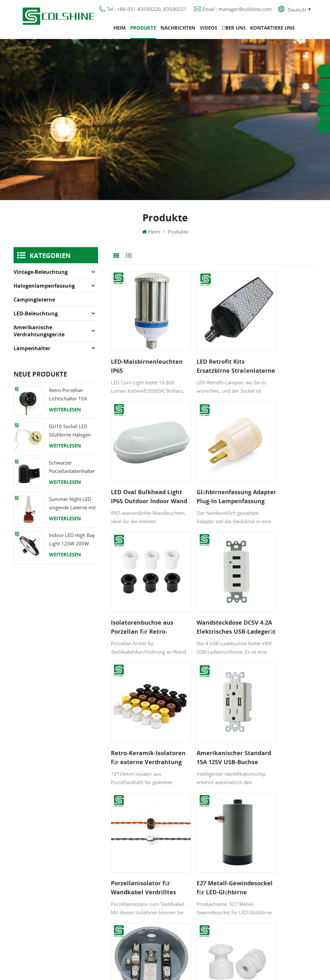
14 (227, 745)
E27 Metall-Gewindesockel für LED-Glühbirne (137, 698)
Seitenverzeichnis (130, 889)
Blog (116, 866)
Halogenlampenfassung (44, 291)
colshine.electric (279, 882)
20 (265, 745)
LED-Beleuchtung (36, 319)
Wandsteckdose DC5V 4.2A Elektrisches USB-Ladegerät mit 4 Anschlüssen (281, 470)
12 (200, 745)
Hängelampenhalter (199, 917)
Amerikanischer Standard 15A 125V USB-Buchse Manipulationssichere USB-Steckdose (212, 584)
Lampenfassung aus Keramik (209, 905)
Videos (209, 31)
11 (188, 745)
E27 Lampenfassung (200, 893)
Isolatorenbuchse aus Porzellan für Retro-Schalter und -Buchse (212, 470)
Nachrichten (178, 31)
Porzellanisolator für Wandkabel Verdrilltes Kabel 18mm (279, 584)
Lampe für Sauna (197, 882)
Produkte (143, 31)
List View (129, 261)
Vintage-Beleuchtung (41, 277)
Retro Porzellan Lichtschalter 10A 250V (68, 400)
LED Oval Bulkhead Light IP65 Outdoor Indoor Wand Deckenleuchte (277, 356)
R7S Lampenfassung (200, 859)
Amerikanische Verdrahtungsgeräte (39, 336)
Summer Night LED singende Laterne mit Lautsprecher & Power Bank (72, 509)
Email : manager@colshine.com (237, 11)
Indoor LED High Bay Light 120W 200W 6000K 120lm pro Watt (72, 546)
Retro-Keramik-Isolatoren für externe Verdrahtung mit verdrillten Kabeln (143, 584)
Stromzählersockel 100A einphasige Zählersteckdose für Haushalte (209, 698)
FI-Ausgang (189, 835)
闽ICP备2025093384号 (165, 956)
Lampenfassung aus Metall (207, 847)
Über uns (234, 31)
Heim (120, 31)
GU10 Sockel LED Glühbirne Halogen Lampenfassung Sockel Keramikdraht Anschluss (72, 437)
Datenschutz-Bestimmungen (141, 878)
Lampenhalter (32, 354)
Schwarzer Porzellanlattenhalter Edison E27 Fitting (72, 473)
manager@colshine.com (288, 870)
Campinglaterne (34, 305)
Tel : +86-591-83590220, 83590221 (147, 11)
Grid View (116, 261)
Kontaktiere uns (272, 31)
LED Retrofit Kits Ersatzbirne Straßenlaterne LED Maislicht (209, 356)
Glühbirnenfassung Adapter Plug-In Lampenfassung (138, 470)
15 (239, 745)
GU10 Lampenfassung (202, 824)
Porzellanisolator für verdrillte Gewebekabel (279, 698)
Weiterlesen (65, 415)
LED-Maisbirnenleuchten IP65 (141, 356)
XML (116, 901)
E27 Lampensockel (198, 870)
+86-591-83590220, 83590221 (284, 855)
